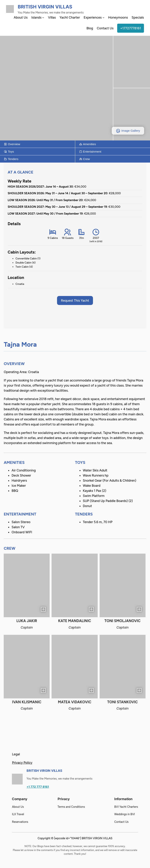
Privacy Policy (22, 763)
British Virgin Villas (45, 7)
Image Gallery (128, 131)
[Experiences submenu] (104, 17)
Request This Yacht (75, 300)
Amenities (88, 144)
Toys (9, 152)
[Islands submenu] (43, 17)
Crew (84, 159)
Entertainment (90, 152)
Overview (12, 144)
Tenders (11, 159)
